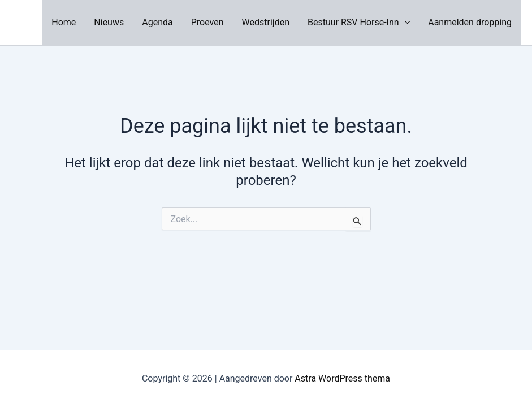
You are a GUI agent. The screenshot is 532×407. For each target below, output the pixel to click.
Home (64, 22)
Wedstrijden (266, 22)
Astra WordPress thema (342, 378)
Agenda (157, 22)
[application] (405, 23)
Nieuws (109, 22)
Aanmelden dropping (470, 22)
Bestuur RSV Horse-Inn (359, 23)
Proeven (207, 22)
